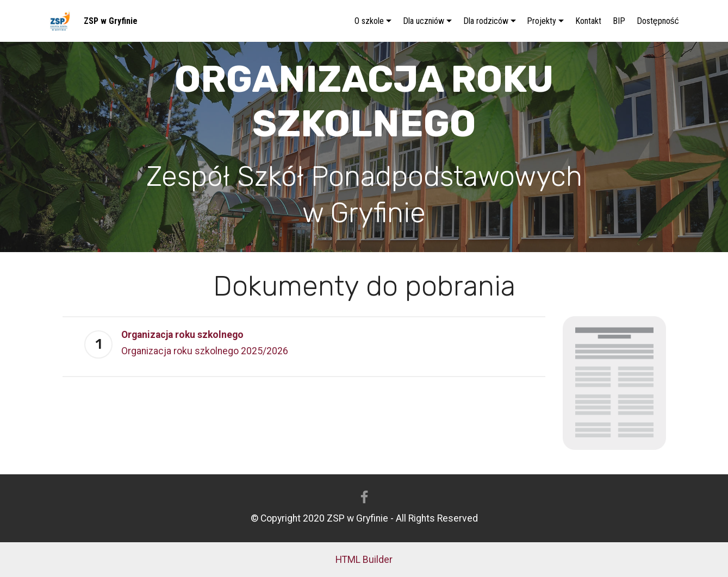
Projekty (542, 21)
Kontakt (588, 21)
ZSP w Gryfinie (111, 21)
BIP (619, 21)
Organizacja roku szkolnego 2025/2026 (205, 351)
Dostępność (658, 21)
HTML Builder (364, 560)
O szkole (369, 21)
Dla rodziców (486, 21)
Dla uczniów (424, 21)
